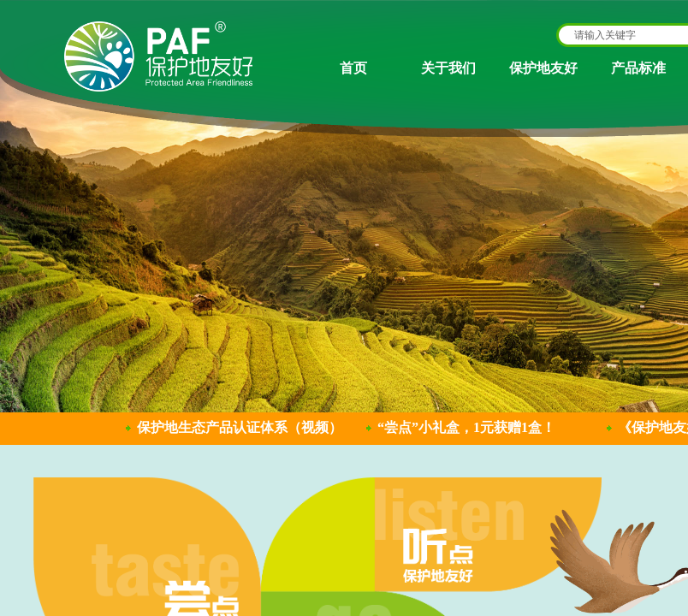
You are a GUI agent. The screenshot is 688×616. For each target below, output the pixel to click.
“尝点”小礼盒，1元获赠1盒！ (466, 427)
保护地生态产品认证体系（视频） (240, 427)
